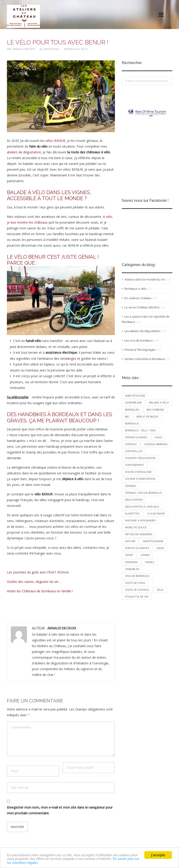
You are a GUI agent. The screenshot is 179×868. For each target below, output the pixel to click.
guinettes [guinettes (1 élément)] (132, 514)
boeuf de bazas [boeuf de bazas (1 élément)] (147, 417)
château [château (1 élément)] (131, 444)
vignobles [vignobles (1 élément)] (132, 569)
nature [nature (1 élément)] (130, 541)
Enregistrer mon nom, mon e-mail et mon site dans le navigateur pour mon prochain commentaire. (60, 810)
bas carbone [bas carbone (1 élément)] (155, 410)
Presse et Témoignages (140, 350)
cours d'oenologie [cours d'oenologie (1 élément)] (138, 472)
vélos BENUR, (56, 141)
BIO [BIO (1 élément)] (127, 417)
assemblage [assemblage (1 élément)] (133, 403)
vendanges (68, 358)
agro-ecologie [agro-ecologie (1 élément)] (135, 396)
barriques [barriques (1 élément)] (132, 410)
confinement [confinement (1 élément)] (135, 465)
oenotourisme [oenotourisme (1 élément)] (153, 541)
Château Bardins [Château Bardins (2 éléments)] (156, 444)
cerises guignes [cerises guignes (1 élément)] (136, 437)
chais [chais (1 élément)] (158, 437)
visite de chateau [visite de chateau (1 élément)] (137, 590)
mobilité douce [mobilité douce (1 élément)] (136, 528)
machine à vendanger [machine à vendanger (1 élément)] (140, 521)
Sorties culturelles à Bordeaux (145, 359)
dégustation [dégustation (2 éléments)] (134, 500)
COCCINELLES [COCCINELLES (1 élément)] (134, 451)
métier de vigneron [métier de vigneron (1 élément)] (139, 534)
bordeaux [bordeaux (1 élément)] (132, 424)
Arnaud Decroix (24, 49)
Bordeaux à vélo (76, 49)
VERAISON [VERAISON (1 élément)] (131, 562)
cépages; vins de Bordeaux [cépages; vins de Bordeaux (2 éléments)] (143, 493)
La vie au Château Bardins (142, 307)
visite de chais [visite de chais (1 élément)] (135, 583)
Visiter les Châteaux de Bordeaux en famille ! (40, 591)
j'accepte (158, 855)
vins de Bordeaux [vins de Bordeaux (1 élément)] (137, 576)
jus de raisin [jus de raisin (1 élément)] (156, 514)
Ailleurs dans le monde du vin (145, 279)
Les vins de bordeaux (139, 340)
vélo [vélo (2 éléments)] (160, 590)
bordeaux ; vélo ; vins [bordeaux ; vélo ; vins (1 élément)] (140, 431)
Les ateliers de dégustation (142, 331)
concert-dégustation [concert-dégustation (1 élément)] (140, 458)
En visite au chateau (138, 298)
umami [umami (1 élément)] (145, 555)
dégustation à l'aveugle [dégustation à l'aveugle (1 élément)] (142, 507)
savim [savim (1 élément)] (160, 548)
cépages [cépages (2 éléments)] (131, 486)
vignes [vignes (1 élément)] (150, 562)
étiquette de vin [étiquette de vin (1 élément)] (137, 597)
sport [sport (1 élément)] (129, 555)
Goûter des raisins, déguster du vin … (34, 582)
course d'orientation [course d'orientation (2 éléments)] (140, 479)
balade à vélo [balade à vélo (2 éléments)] (159, 403)
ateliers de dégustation (24, 152)
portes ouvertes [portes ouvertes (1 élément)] (137, 548)
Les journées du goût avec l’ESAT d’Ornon (38, 572)
